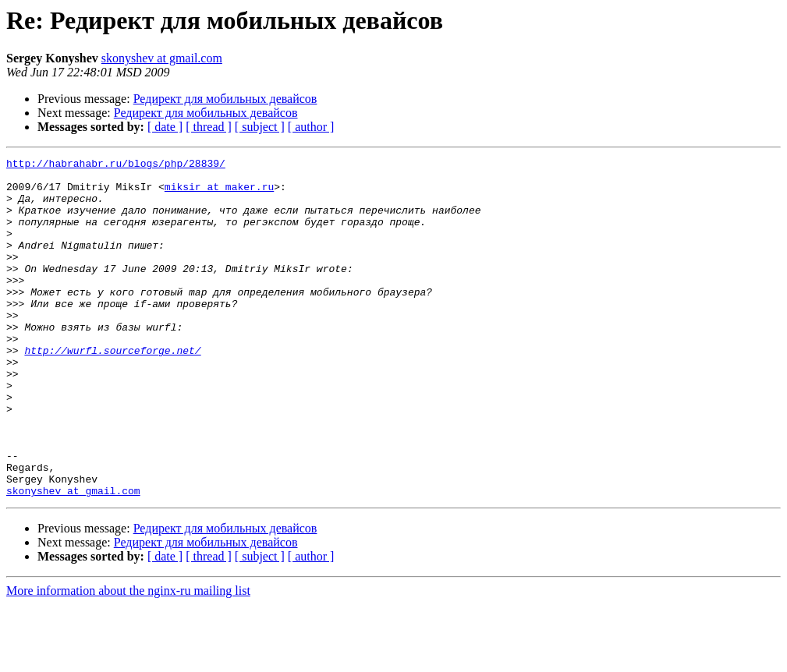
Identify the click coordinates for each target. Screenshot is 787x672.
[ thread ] (209, 127)
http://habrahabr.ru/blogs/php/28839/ (116, 165)
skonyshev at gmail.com (162, 58)
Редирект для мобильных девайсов (225, 99)
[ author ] (311, 127)
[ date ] (165, 127)
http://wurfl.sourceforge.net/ (112, 390)
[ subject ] (260, 127)
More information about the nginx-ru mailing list (128, 658)
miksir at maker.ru (219, 193)
